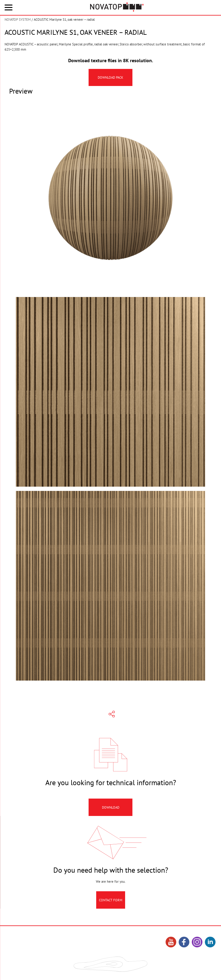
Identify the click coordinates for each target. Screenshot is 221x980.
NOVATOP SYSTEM (18, 20)
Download (111, 812)
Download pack (111, 77)
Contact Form (111, 905)
